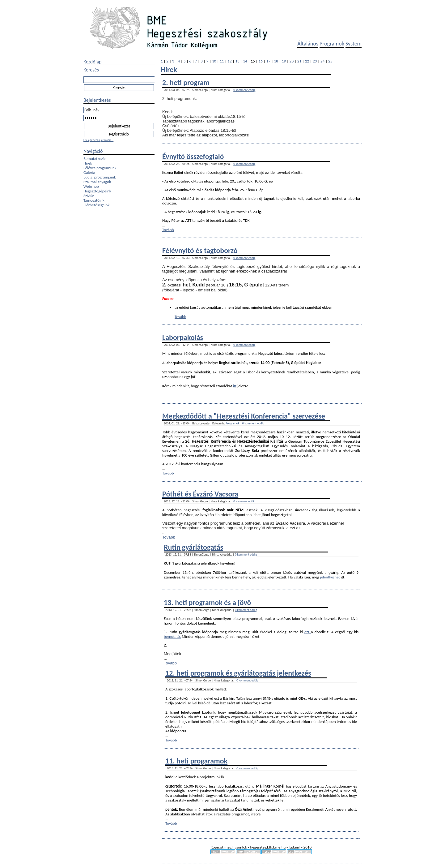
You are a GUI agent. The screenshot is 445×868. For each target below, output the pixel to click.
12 (229, 61)
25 (330, 61)
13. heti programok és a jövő (207, 602)
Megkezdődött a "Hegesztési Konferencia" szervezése (244, 416)
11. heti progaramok (196, 761)
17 (268, 61)
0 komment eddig (244, 90)
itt (235, 386)
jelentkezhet (330, 577)
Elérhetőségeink (96, 205)
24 (322, 61)
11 (222, 61)
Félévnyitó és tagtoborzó (200, 250)
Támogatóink (94, 200)
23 (315, 61)
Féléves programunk (100, 168)
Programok (332, 44)
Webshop (91, 186)
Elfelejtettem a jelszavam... (98, 140)
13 (237, 61)
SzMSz (89, 196)
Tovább (168, 230)
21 (299, 61)
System (354, 44)
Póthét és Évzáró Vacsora (200, 494)
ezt (308, 632)
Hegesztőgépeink (97, 191)
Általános (308, 44)
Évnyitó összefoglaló (193, 156)
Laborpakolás (183, 337)
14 (245, 61)
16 (261, 61)
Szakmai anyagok (97, 182)
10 (214, 61)
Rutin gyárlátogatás (193, 547)
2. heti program (186, 82)
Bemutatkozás (95, 159)
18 (276, 61)
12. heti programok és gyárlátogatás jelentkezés (238, 673)
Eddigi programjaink (100, 177)
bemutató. (172, 636)
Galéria (89, 172)
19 (284, 61)
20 (292, 61)
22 (307, 61)
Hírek (88, 163)
